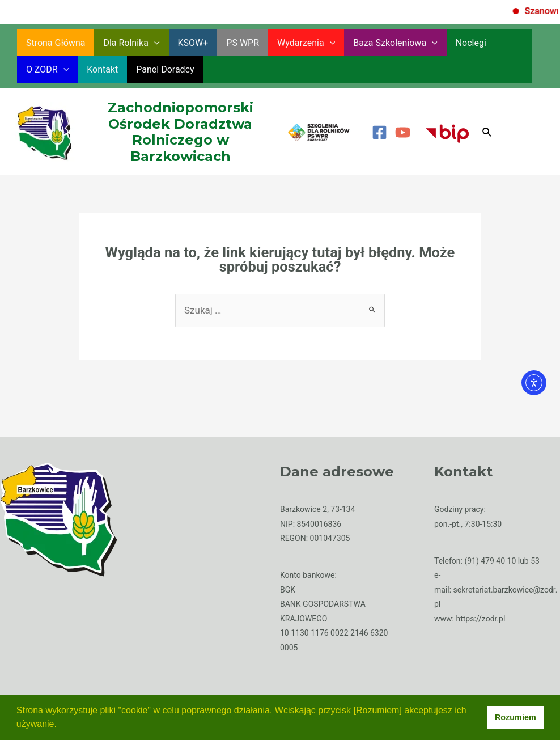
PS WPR (243, 43)
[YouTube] (403, 132)
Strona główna (56, 43)
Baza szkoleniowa (395, 43)
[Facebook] (379, 132)
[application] (154, 43)
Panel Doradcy (165, 69)
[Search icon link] (487, 132)
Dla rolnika (131, 43)
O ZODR (47, 69)
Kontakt (102, 69)
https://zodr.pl (480, 619)
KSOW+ (193, 43)
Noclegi (471, 43)
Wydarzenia (306, 43)
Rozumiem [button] (516, 717)
